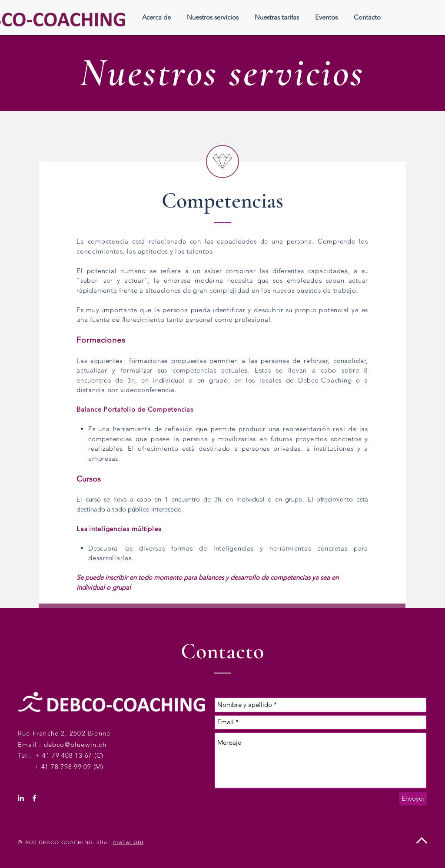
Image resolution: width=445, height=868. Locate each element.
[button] (213, 17)
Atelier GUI (128, 842)
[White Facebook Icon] (34, 798)
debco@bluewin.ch (75, 744)
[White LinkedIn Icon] (21, 798)
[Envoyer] (413, 799)
